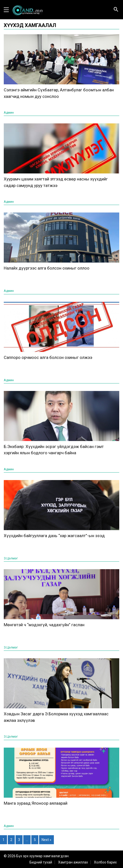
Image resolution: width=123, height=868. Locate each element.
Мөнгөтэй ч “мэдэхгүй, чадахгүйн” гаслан (44, 625)
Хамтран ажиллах (73, 862)
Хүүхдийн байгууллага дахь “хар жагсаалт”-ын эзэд (54, 536)
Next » (46, 840)
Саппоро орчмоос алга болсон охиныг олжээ (48, 357)
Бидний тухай (41, 862)
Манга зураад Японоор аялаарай (36, 803)
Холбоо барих (105, 862)
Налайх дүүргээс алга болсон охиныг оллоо (47, 268)
